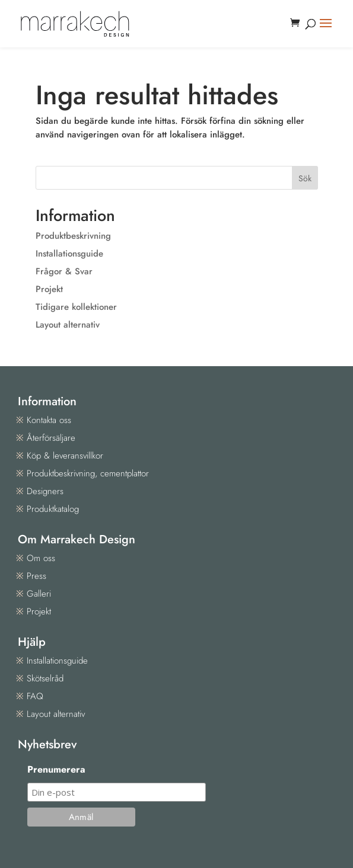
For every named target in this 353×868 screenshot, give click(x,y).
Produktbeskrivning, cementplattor (88, 473)
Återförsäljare (51, 438)
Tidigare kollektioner (76, 307)
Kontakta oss (49, 420)
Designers (45, 491)
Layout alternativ (68, 325)
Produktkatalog (53, 509)
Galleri (39, 594)
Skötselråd (45, 678)
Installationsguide (69, 254)
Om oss (41, 558)
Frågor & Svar (64, 271)
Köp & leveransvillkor (65, 456)
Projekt (49, 289)
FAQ (35, 696)
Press (36, 576)
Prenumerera (56, 769)
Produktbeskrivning (73, 236)
